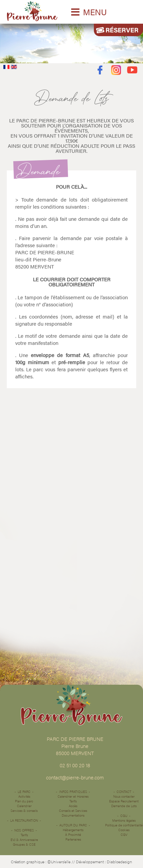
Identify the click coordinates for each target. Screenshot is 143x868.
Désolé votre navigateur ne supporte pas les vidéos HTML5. (71, 42)
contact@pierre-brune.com (75, 777)
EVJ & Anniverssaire (24, 840)
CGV (124, 835)
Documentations (73, 815)
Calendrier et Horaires (73, 796)
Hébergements (73, 830)
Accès (73, 806)
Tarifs (24, 835)
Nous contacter (124, 796)
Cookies (124, 830)
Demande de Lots (124, 806)
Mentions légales (124, 820)
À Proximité (73, 835)
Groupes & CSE (24, 844)
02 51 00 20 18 (75, 765)
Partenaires (73, 839)
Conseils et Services (73, 811)
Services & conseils (24, 811)
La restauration (24, 820)
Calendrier (24, 806)
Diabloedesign (119, 862)
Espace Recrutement (124, 801)
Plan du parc (24, 801)
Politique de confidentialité (124, 825)
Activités (24, 796)
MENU (95, 12)
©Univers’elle (59, 862)
